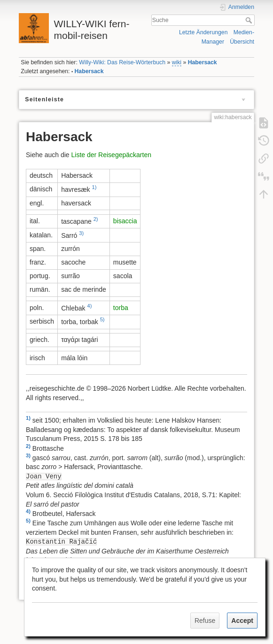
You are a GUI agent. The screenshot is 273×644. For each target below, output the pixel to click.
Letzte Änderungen (203, 32)
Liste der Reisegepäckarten (111, 155)
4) (89, 306)
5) (102, 319)
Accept (242, 621)
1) (94, 187)
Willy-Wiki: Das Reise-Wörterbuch (122, 62)
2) (96, 219)
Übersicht (242, 42)
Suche (250, 20)
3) (81, 233)
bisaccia (125, 221)
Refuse (205, 621)
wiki (177, 62)
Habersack (203, 62)
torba (121, 308)
